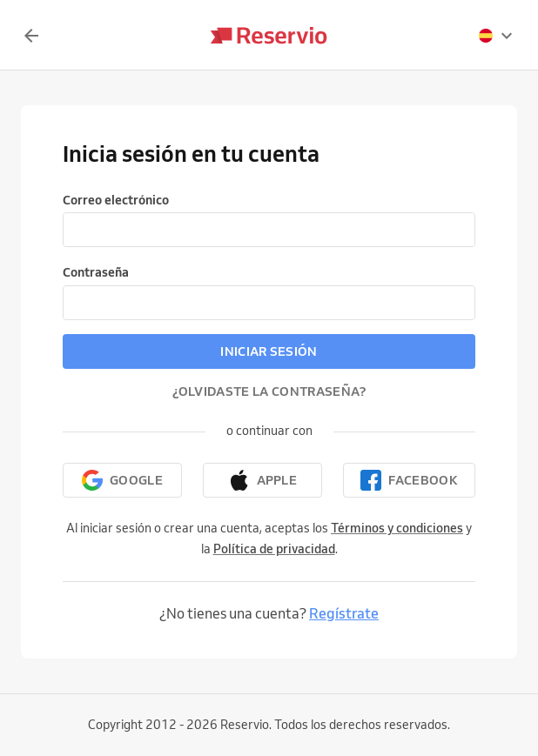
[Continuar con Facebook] (409, 480)
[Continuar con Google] (122, 480)
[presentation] (496, 36)
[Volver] (31, 36)
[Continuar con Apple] (262, 480)
